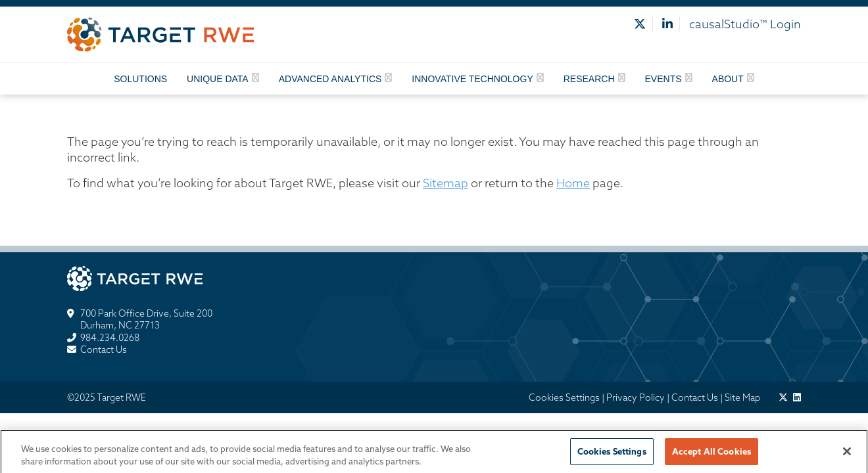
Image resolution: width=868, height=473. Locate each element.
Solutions (140, 79)
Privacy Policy (636, 397)
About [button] (728, 79)
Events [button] (663, 79)
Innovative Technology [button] (472, 79)
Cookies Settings (564, 397)
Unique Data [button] (218, 79)
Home (573, 183)
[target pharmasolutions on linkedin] (797, 397)
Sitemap (446, 183)
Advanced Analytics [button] (330, 79)
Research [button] (589, 79)
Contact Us (104, 349)
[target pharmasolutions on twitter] (783, 397)
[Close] (847, 455)
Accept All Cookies (711, 455)
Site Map (742, 397)
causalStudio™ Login (745, 24)
